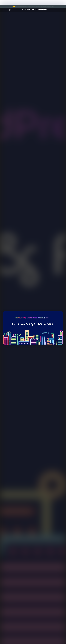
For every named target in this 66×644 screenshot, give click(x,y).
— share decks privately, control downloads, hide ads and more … (33, 6)
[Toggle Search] (55, 10)
